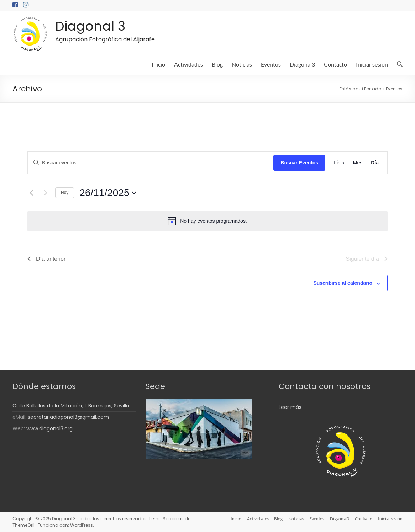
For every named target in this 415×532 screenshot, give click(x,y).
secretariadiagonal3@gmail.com (68, 417)
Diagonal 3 (90, 26)
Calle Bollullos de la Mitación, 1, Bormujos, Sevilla (71, 406)
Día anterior (47, 259)
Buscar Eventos (299, 163)
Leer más (290, 407)
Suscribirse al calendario (343, 283)
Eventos (271, 64)
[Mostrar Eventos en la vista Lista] (339, 163)
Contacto (335, 64)
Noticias (242, 64)
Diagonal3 (302, 64)
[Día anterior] (32, 193)
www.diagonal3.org (49, 428)
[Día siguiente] (46, 193)
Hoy (65, 193)
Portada (373, 89)
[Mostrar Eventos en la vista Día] (375, 163)
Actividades (188, 64)
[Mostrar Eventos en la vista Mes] (358, 163)
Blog (217, 64)
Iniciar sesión (372, 64)
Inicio (158, 64)
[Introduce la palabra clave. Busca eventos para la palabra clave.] (151, 163)
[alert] (207, 221)
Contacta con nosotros (325, 386)
